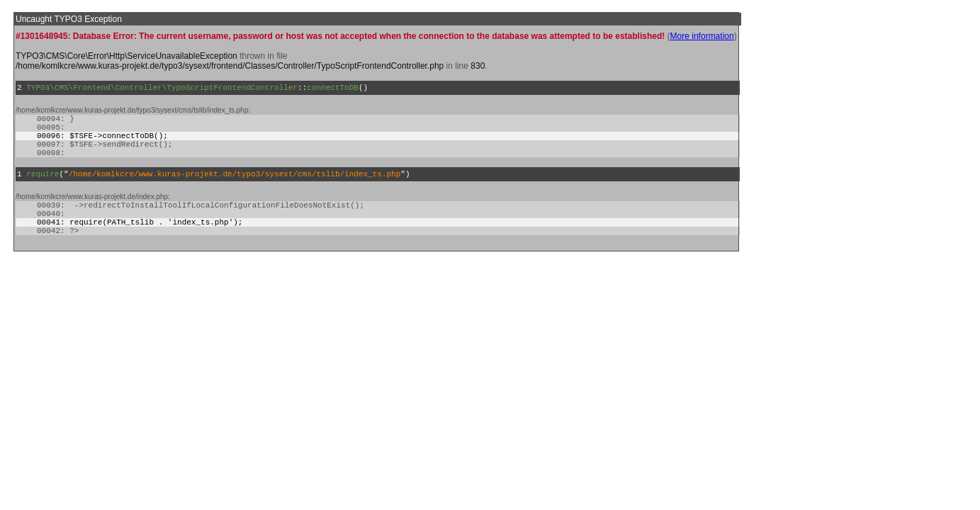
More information (702, 36)
